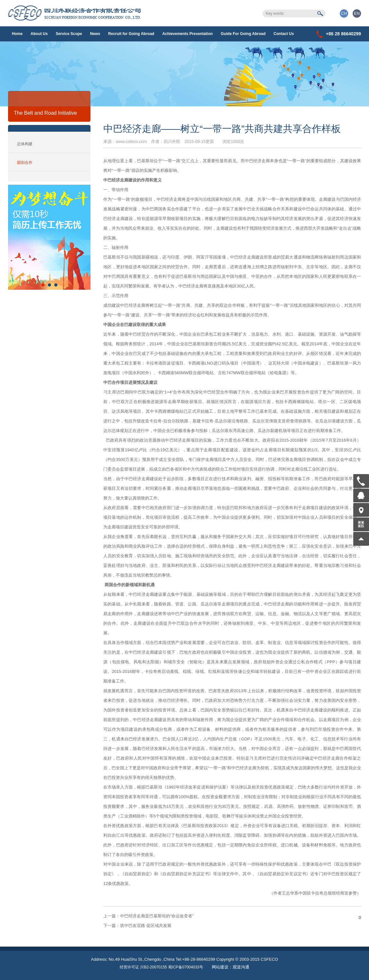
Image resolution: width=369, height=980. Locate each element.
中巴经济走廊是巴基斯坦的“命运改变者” (149, 916)
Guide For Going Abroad (243, 34)
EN (357, 13)
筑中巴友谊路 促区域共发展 (137, 926)
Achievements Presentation (188, 34)
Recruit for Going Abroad (131, 34)
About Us (39, 34)
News (95, 34)
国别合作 (25, 163)
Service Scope (69, 34)
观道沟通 (241, 967)
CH (344, 13)
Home (17, 34)
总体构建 (25, 144)
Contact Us (284, 34)
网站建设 (220, 967)
